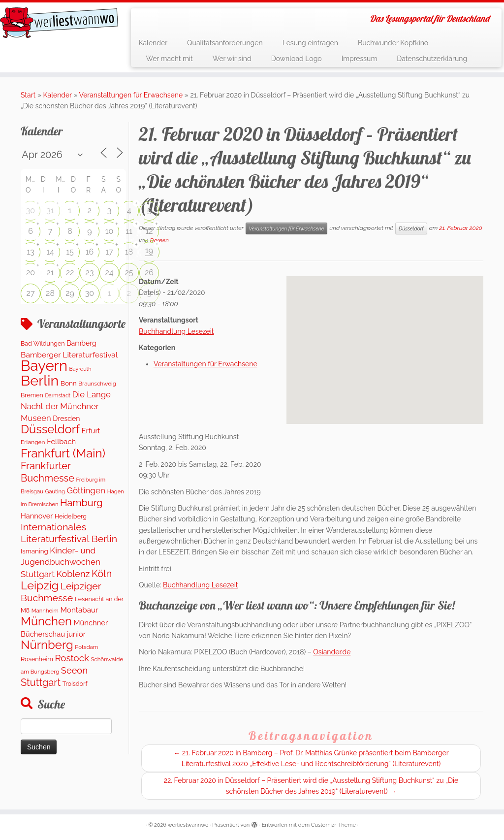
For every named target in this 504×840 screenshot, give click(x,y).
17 (109, 252)
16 (90, 252)
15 (70, 252)
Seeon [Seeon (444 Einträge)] (74, 670)
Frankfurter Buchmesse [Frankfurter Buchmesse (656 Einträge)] (47, 472)
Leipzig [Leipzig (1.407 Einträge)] (40, 585)
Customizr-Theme (333, 825)
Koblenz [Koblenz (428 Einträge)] (73, 574)
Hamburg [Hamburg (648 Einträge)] (81, 503)
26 (149, 273)
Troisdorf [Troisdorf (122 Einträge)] (75, 684)
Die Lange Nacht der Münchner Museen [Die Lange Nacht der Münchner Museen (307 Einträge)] (66, 406)
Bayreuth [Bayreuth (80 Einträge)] (80, 369)
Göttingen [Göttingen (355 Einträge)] (86, 490)
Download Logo (297, 59)
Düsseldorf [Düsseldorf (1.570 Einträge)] (50, 429)
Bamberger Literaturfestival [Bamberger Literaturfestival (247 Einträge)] (69, 355)
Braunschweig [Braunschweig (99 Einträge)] (97, 384)
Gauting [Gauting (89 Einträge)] (55, 492)
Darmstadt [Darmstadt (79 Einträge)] (58, 395)
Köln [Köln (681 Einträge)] (102, 574)
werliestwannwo (188, 825)
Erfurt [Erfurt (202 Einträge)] (91, 431)
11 (129, 231)
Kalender (153, 43)
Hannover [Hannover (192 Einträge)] (37, 516)
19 (149, 250)
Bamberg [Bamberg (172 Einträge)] (81, 343)
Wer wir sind (232, 59)
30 (31, 210)
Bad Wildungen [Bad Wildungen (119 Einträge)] (43, 343)
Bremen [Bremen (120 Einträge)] (32, 395)
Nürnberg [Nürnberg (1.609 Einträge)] (47, 645)
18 (129, 252)
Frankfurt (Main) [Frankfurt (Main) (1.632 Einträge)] (63, 453)
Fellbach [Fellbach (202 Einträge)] (61, 441)
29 (70, 293)
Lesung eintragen (310, 43)
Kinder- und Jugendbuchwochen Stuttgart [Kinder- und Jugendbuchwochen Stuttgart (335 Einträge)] (61, 562)
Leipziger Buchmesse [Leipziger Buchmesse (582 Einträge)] (61, 592)
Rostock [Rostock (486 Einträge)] (72, 658)
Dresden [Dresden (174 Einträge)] (66, 419)
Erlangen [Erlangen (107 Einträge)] (33, 442)
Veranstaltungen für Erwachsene (131, 95)
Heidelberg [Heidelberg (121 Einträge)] (71, 516)
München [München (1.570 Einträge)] (46, 621)
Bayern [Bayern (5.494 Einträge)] (44, 366)
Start (28, 95)
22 (70, 273)
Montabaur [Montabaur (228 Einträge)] (79, 610)
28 (50, 293)
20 (31, 273)
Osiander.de (332, 652)
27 (31, 293)
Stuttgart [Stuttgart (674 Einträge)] (41, 682)
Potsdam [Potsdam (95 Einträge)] (86, 647)
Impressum (360, 59)
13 (30, 252)
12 (149, 231)
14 (50, 252)
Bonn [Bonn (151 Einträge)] (69, 383)
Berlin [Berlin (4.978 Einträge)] (40, 381)
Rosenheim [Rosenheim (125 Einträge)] (37, 659)
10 (110, 231)
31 (50, 210)
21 (50, 273)
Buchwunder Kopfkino (393, 43)
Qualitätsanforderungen (225, 43)
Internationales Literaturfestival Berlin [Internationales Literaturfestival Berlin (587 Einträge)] (69, 533)
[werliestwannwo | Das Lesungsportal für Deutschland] (59, 23)
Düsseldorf (411, 228)
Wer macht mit (169, 59)
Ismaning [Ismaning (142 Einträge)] (34, 551)
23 (90, 273)
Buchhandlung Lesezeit (176, 331)
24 (109, 273)
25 (129, 273)
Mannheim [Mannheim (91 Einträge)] (45, 611)
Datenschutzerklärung (432, 59)
